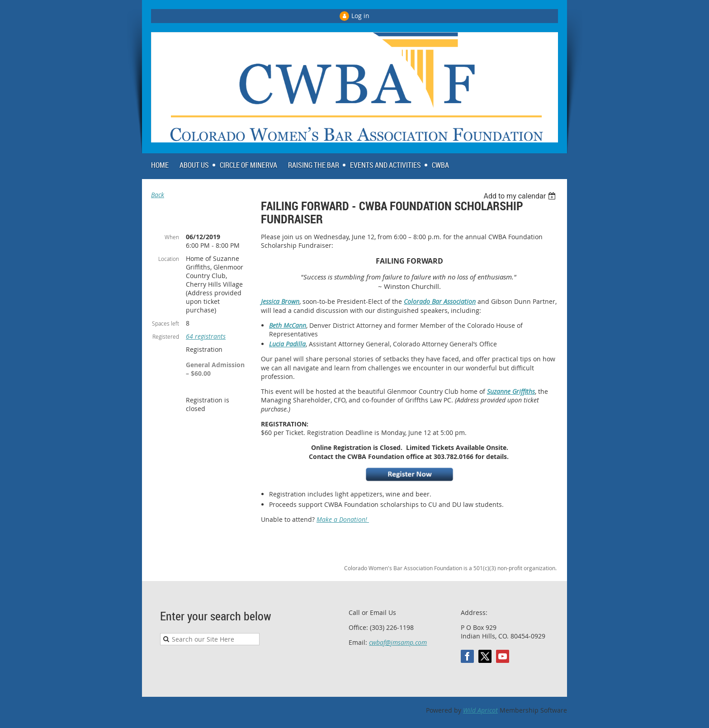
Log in (360, 16)
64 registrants (206, 336)
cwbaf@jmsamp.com (398, 642)
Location (169, 259)
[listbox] (521, 196)
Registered (166, 336)
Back (158, 195)
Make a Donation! (343, 519)
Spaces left (165, 323)
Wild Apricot (480, 710)
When (172, 237)
